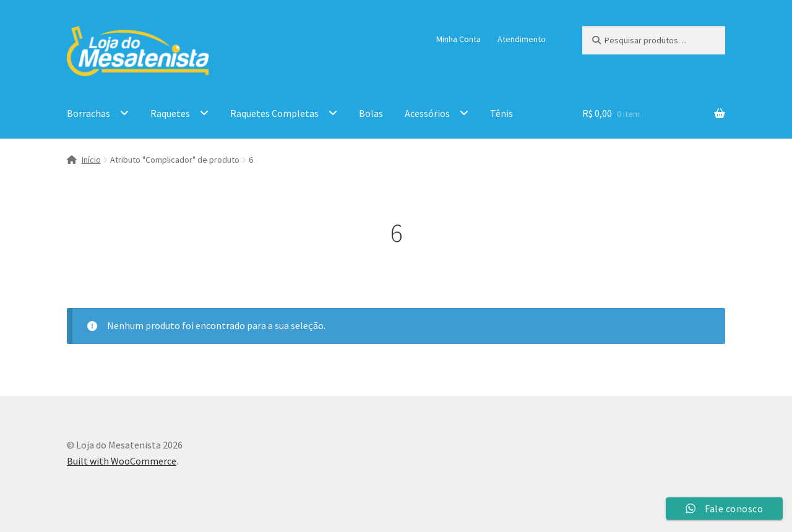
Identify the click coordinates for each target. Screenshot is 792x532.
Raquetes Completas (274, 113)
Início (91, 160)
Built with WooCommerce (122, 461)
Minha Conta (458, 39)
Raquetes (170, 113)
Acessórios (427, 113)
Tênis (501, 113)
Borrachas (88, 113)
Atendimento (522, 39)
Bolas (371, 113)
